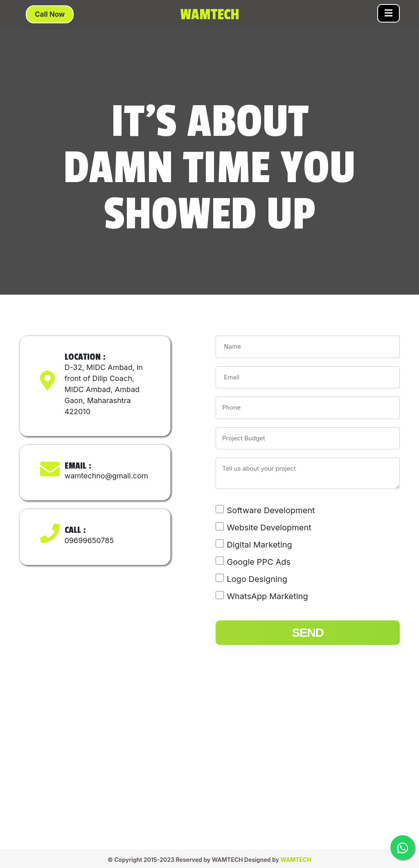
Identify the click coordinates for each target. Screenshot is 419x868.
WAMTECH (296, 860)
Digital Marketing (259, 545)
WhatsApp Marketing (267, 596)
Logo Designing (257, 579)
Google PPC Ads (259, 562)
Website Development (269, 528)
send (307, 632)
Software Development (271, 510)
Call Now (50, 14)
